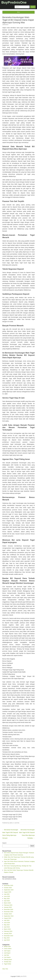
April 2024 (7, 927)
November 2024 (9, 912)
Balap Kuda (7, 946)
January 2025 (8, 907)
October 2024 (8, 914)
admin (11, 823)
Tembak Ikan (8, 962)
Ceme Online (8, 949)
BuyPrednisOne (14, 2)
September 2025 (9, 890)
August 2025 (8, 892)
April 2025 (7, 901)
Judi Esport (7, 953)
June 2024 (7, 923)
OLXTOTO (24, 976)
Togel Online (7, 964)
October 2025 (8, 888)
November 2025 (9, 885)
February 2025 (8, 905)
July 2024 (7, 920)
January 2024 (8, 933)
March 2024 (7, 929)
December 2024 (9, 909)
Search (4, 843)
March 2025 (7, 903)
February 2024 (8, 931)
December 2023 (9, 936)
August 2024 (8, 918)
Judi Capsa (7, 951)
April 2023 (7, 940)
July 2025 (7, 894)
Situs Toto (5, 969)
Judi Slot (17, 823)
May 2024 (7, 925)
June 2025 (7, 896)
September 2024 (9, 916)
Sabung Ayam (8, 960)
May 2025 (7, 899)
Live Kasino (7, 957)
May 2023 (7, 938)
